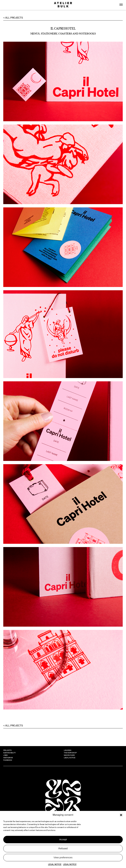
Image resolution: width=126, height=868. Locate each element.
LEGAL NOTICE (55, 864)
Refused (63, 848)
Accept (63, 839)
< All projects (13, 18)
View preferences (63, 857)
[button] (121, 815)
